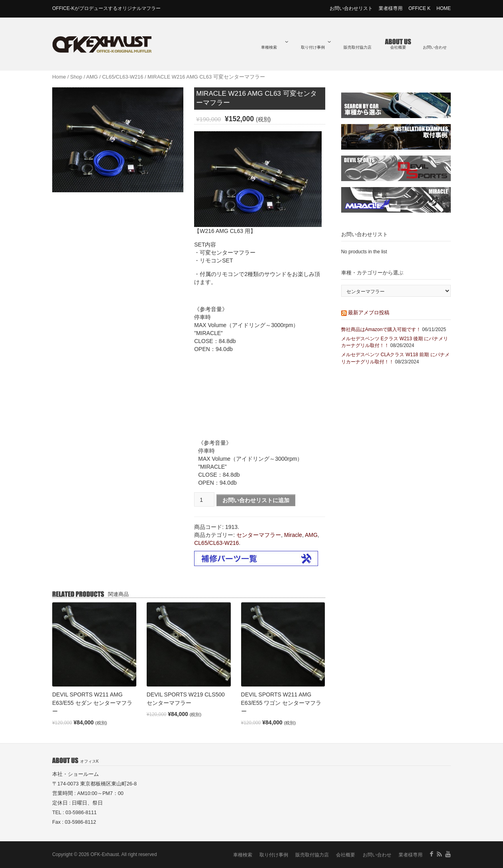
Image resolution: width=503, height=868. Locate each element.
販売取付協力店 (358, 47)
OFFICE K (419, 8)
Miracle (293, 535)
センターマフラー (259, 535)
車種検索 (275, 44)
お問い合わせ (435, 47)
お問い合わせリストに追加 (256, 500)
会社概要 (398, 47)
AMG (92, 77)
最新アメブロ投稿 (369, 313)
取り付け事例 (316, 44)
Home (59, 77)
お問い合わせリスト (351, 8)
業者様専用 (391, 8)
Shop (76, 77)
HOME (444, 8)
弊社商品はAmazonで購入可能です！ (381, 329)
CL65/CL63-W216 (123, 77)
